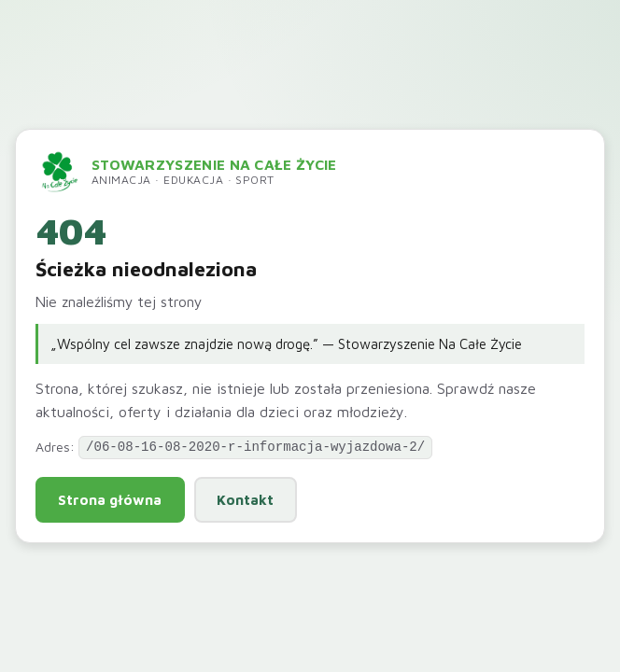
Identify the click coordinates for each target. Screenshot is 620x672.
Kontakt (245, 499)
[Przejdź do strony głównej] (186, 172)
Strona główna (110, 499)
